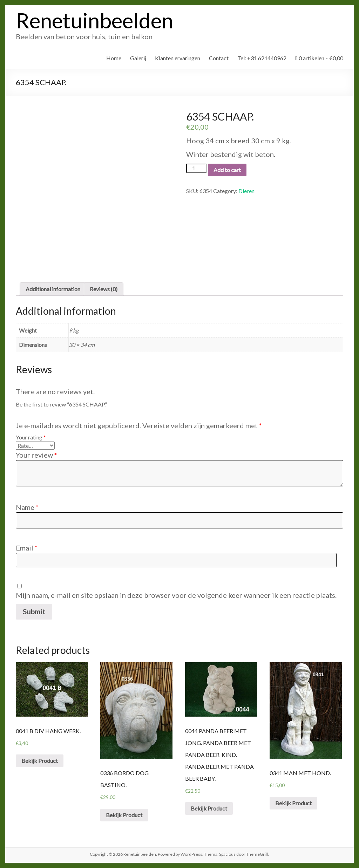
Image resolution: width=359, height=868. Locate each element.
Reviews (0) (104, 289)
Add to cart (227, 170)
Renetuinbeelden (94, 20)
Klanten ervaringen (178, 58)
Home (114, 58)
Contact (219, 58)
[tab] (53, 289)
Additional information (53, 289)
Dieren (246, 191)
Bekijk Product (40, 761)
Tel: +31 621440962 (262, 58)
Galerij (138, 58)
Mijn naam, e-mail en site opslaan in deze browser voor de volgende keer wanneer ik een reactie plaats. (176, 595)
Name (27, 507)
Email (27, 548)
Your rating (31, 437)
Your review (36, 455)
